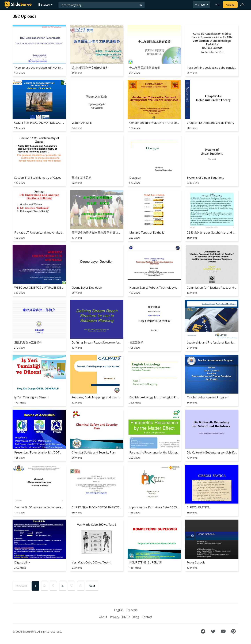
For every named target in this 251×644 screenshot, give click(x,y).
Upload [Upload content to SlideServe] (230, 5)
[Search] (102, 5)
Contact (147, 617)
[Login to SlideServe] (242, 5)
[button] (45, 5)
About (103, 617)
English (119, 610)
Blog (136, 617)
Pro (217, 4)
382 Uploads (24, 16)
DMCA (126, 617)
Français (132, 610)
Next (92, 586)
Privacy (115, 617)
